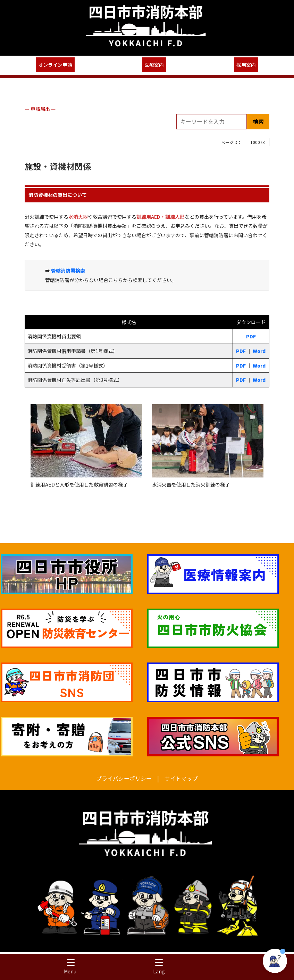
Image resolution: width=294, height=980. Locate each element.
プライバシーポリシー (124, 778)
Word (259, 351)
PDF (251, 336)
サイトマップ (181, 778)
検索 (258, 121)
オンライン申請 (55, 65)
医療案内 (154, 65)
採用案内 (246, 65)
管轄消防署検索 (68, 271)
